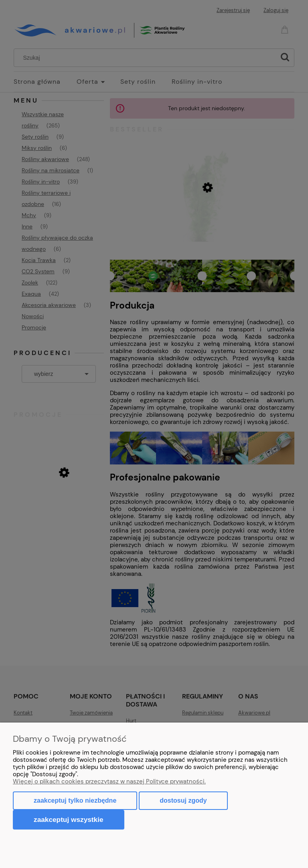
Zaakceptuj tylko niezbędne (75, 800)
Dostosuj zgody (183, 800)
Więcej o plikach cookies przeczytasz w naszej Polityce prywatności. (109, 781)
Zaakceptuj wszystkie (69, 820)
